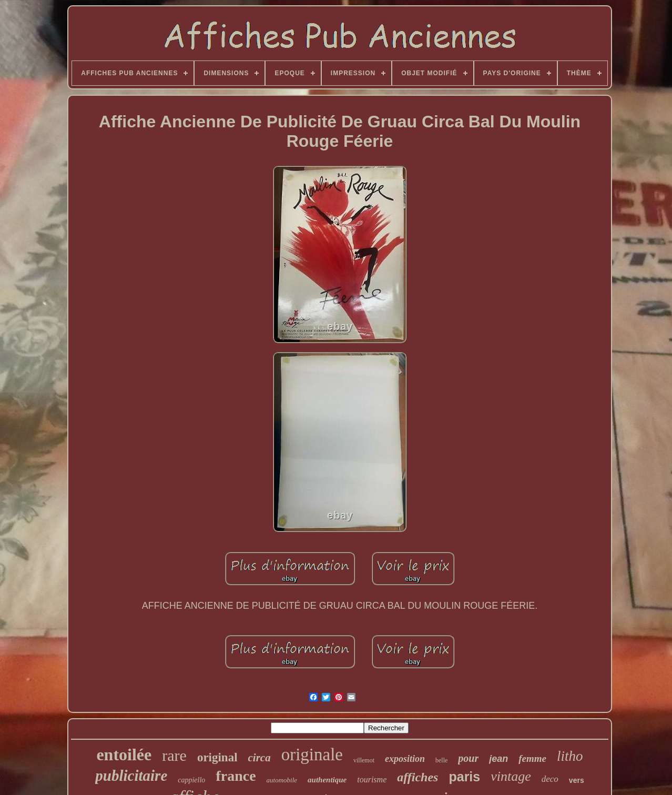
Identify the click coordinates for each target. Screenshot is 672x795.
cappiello (191, 780)
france (236, 776)
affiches (418, 777)
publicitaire (131, 776)
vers (577, 780)
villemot (364, 760)
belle (441, 760)
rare (174, 755)
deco (550, 779)
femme (532, 758)
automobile (282, 780)
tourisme (372, 779)
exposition (405, 759)
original (217, 757)
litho (570, 756)
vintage (511, 776)
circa (259, 758)
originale (312, 754)
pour (468, 758)
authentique (327, 780)
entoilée (124, 754)
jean (498, 759)
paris (464, 777)
